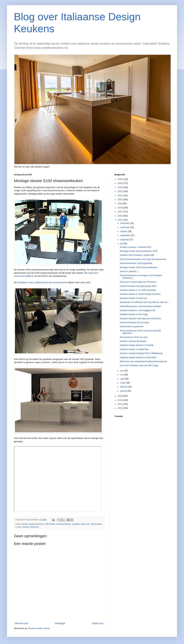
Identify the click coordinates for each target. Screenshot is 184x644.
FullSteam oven (26, 282)
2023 (120, 187)
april (123, 379)
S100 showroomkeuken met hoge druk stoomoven (143, 259)
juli (122, 244)
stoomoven (85, 524)
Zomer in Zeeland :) (129, 271)
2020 (120, 200)
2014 (120, 396)
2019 (120, 204)
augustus (125, 240)
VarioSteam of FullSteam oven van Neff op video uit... (144, 302)
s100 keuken (50, 524)
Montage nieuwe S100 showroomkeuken (139, 267)
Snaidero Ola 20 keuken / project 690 (137, 255)
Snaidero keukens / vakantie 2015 (135, 247)
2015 (120, 220)
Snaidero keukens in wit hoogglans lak (137, 310)
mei (122, 375)
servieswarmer (60, 282)
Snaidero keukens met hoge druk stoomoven (140, 319)
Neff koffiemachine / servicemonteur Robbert (140, 306)
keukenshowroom (36, 524)
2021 (120, 196)
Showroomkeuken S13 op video (134, 323)
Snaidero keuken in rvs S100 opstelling (138, 290)
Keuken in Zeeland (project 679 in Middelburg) (141, 353)
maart (123, 383)
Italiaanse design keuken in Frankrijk (137, 345)
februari (124, 387)
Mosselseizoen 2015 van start (134, 337)
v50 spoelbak (96, 524)
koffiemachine (42, 282)
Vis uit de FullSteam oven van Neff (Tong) (139, 365)
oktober (124, 231)
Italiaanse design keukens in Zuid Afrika (138, 358)
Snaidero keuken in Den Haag (134, 314)
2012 (120, 404)
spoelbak (76, 524)
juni (122, 371)
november (125, 227)
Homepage (60, 623)
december (125, 223)
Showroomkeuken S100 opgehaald (136, 263)
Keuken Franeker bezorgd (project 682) (138, 286)
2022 (120, 191)
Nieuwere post (21, 623)
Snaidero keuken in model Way (134, 349)
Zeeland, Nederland (31, 527)
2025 (120, 179)
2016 (120, 216)
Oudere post (98, 623)
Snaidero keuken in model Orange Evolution (140, 294)
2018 (120, 208)
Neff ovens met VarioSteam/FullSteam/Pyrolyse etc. (144, 361)
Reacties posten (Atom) (39, 628)
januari (124, 391)
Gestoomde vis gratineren (132, 327)
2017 (120, 212)
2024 (120, 183)
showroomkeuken (64, 524)
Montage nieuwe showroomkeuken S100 (139, 251)
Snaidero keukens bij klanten (133, 341)
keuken (25, 524)
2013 (120, 400)
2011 (120, 408)
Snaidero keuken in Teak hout (133, 298)
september (126, 235)
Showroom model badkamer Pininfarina (138, 282)
